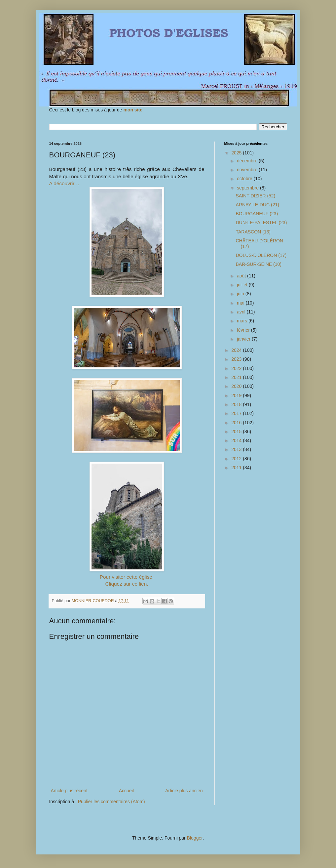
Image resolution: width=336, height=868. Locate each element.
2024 (237, 350)
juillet (243, 285)
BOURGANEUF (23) (257, 214)
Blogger (195, 838)
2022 (237, 368)
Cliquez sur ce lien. (127, 584)
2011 (237, 468)
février (244, 330)
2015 (237, 432)
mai (241, 303)
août (242, 276)
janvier (244, 339)
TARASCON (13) (253, 232)
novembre (248, 170)
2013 (237, 449)
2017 (237, 413)
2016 (237, 423)
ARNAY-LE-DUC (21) (257, 205)
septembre (248, 188)
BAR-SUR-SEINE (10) (258, 264)
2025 (237, 153)
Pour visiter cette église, (127, 577)
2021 (237, 377)
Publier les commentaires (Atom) (112, 802)
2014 (237, 440)
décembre (248, 161)
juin (241, 294)
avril (242, 312)
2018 (237, 404)
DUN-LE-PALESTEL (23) (261, 223)
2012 (237, 459)
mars (243, 321)
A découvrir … (65, 183)
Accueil (126, 791)
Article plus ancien (184, 791)
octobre (245, 179)
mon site (133, 110)
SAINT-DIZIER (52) (255, 196)
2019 (237, 395)
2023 (237, 359)
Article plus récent (69, 791)
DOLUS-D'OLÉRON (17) (261, 255)
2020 (237, 386)
